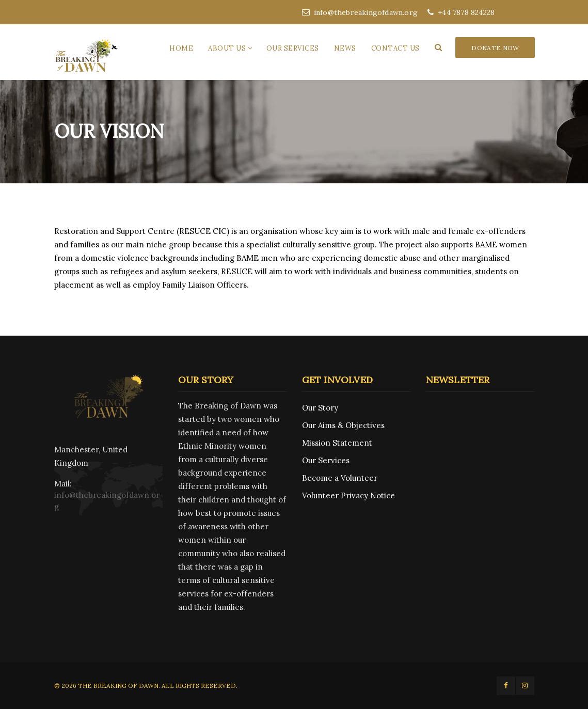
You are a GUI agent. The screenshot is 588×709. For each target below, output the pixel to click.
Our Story (320, 408)
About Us (227, 48)
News (345, 48)
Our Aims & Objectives (343, 425)
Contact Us (395, 48)
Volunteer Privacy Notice (348, 495)
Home (181, 48)
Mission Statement (337, 443)
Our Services (293, 48)
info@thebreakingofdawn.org (360, 12)
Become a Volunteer (340, 478)
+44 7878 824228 (461, 12)
